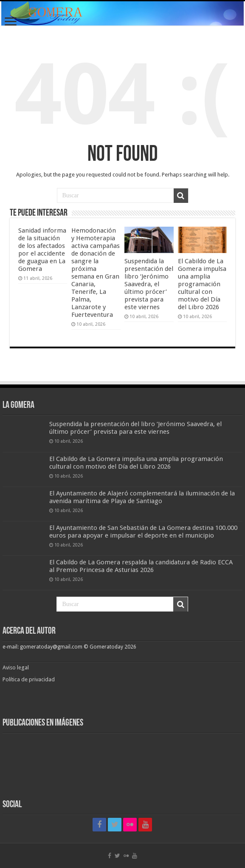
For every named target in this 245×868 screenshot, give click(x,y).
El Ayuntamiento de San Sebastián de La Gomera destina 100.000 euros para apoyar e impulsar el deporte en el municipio (143, 532)
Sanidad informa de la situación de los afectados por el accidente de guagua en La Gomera (42, 250)
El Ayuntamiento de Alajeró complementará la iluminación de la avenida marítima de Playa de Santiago (142, 497)
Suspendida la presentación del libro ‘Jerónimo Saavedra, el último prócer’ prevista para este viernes (149, 284)
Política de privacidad (29, 679)
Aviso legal (16, 667)
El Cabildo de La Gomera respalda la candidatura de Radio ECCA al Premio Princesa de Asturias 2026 (141, 566)
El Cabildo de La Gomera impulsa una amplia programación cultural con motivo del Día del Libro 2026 (202, 284)
